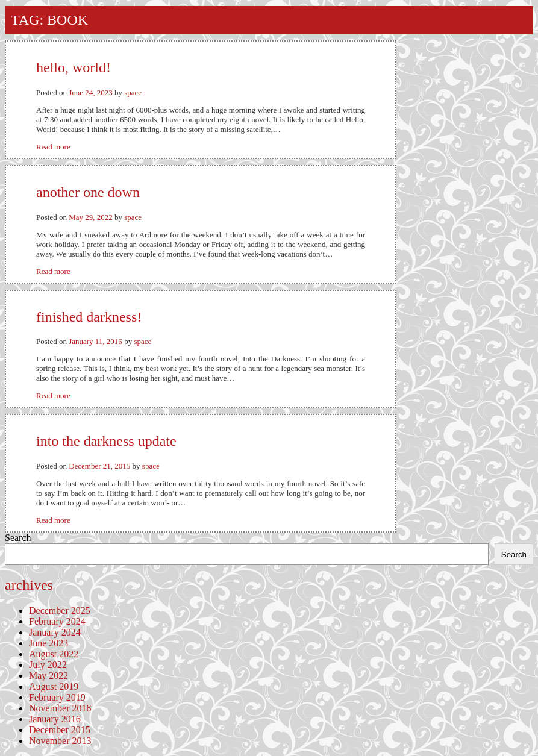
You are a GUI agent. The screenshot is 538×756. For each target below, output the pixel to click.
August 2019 (54, 686)
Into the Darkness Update (106, 441)
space (133, 92)
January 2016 (55, 719)
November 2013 (60, 741)
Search (18, 538)
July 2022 (48, 665)
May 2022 (48, 676)
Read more (53, 147)
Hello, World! (74, 67)
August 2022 (54, 654)
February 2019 (57, 697)
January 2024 (55, 632)
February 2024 (57, 621)
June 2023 (48, 643)
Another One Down (88, 192)
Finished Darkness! (89, 317)
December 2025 (60, 611)
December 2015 (60, 730)
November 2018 (60, 708)
